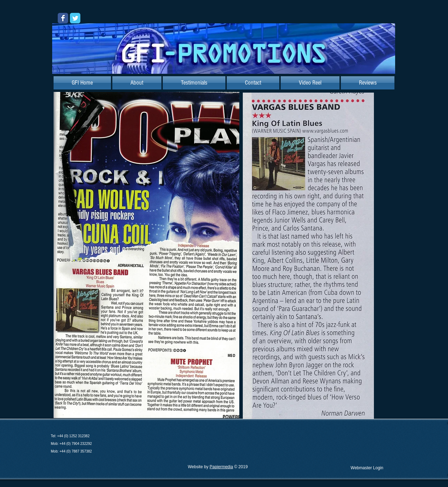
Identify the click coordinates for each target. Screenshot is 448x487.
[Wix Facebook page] (63, 18)
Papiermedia (221, 467)
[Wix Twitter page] (75, 18)
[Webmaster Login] (367, 468)
